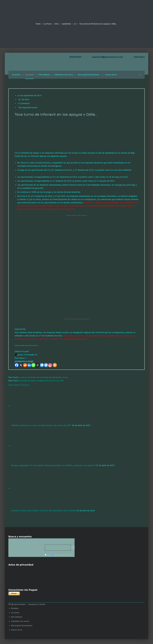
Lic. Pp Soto (24, 99)
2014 (57, 24)
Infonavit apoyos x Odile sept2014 (77, 215)
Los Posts (48, 24)
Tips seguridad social (28, 108)
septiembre (66, 24)
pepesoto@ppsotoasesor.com (108, 57)
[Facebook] (17, 365)
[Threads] (38, 365)
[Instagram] (50, 365)
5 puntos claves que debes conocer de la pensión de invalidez (44, 511)
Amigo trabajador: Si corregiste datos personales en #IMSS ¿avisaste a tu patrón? (53, 465)
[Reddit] (25, 365)
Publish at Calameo (69, 319)
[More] (55, 365)
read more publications (83, 319)
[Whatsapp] (33, 365)
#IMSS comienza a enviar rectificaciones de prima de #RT (41, 425)
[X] (21, 365)
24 (75, 24)
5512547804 (76, 57)
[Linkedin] (29, 365)
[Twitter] (46, 365)
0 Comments (24, 103)
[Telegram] (42, 365)
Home (38, 24)
